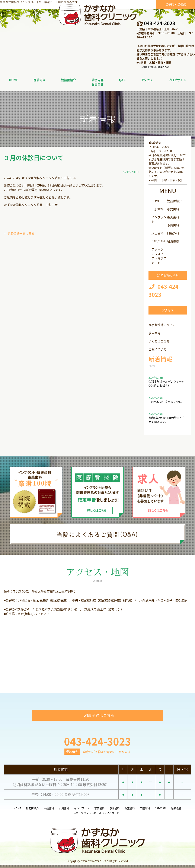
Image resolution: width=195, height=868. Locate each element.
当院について (157, 349)
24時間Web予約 (168, 275)
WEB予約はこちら (99, 718)
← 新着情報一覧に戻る (19, 233)
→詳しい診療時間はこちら (155, 67)
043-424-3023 (160, 23)
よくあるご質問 (159, 341)
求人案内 (154, 333)
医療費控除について (162, 325)
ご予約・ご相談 (176, 4)
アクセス (168, 310)
